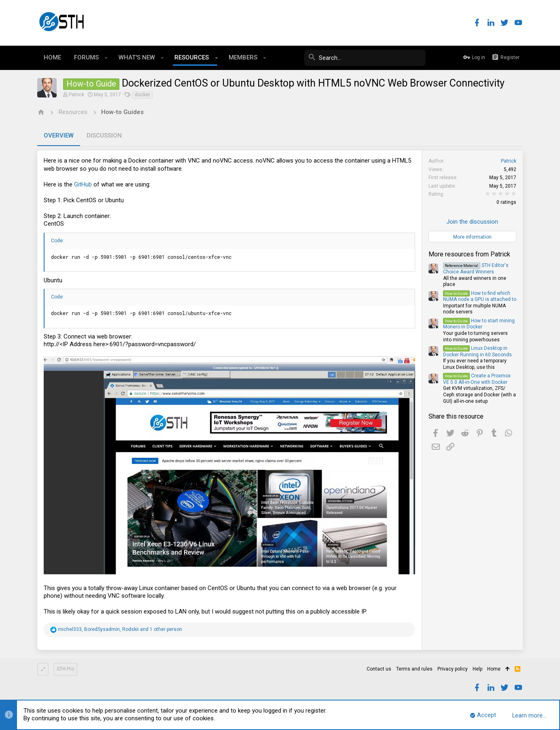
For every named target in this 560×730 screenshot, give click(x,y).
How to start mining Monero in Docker (479, 324)
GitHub (83, 184)
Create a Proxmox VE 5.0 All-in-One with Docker (477, 379)
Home (494, 669)
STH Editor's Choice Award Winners (476, 269)
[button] (106, 58)
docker (142, 95)
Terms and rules (414, 669)
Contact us (379, 669)
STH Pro (65, 669)
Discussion (104, 135)
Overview (59, 135)
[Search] (365, 58)
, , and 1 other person (120, 629)
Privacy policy (453, 669)
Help (477, 669)
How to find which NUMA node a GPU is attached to (480, 296)
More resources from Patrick (469, 254)
